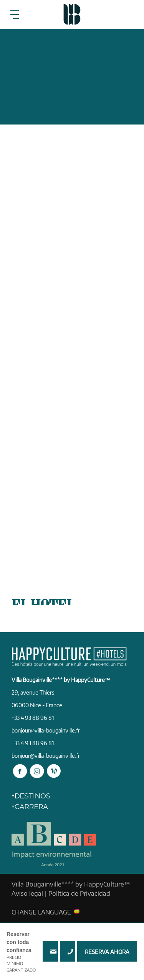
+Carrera (30, 806)
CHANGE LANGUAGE (41, 912)
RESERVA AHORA (107, 952)
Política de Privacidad (79, 893)
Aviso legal (27, 893)
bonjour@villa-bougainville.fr (46, 730)
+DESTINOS (31, 796)
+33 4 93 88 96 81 (68, 951)
